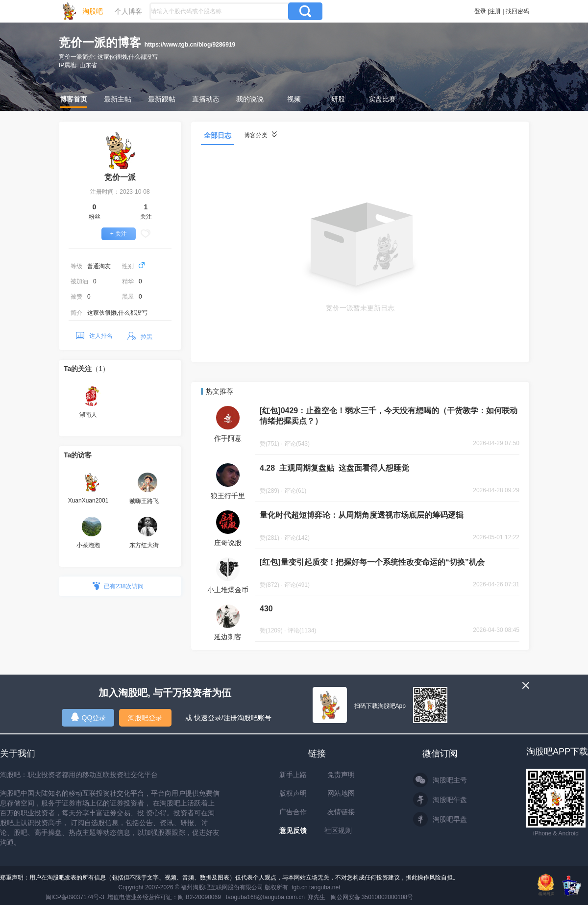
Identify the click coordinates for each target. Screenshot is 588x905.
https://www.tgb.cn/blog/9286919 (190, 45)
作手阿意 (228, 438)
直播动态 (206, 99)
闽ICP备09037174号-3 (75, 897)
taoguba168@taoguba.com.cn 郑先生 (276, 897)
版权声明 (293, 793)
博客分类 (260, 135)
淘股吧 (93, 11)
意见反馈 (293, 830)
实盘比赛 (382, 99)
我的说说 (250, 99)
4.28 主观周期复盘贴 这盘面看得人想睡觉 (334, 468)
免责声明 (341, 775)
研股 (338, 99)
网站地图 (341, 793)
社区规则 (338, 830)
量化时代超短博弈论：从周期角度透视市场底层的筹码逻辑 (362, 515)
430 (266, 609)
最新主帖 (118, 99)
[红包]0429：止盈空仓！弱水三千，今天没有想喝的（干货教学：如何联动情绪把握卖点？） (389, 416)
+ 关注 (119, 234)
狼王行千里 (228, 496)
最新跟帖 (162, 99)
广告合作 (293, 812)
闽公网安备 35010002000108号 (372, 897)
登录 (480, 11)
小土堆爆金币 (228, 590)
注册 (495, 11)
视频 (294, 99)
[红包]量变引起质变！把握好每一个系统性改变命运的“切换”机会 (372, 562)
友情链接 (341, 812)
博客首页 (73, 99)
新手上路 (293, 775)
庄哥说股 (228, 543)
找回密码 (517, 11)
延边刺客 (228, 637)
